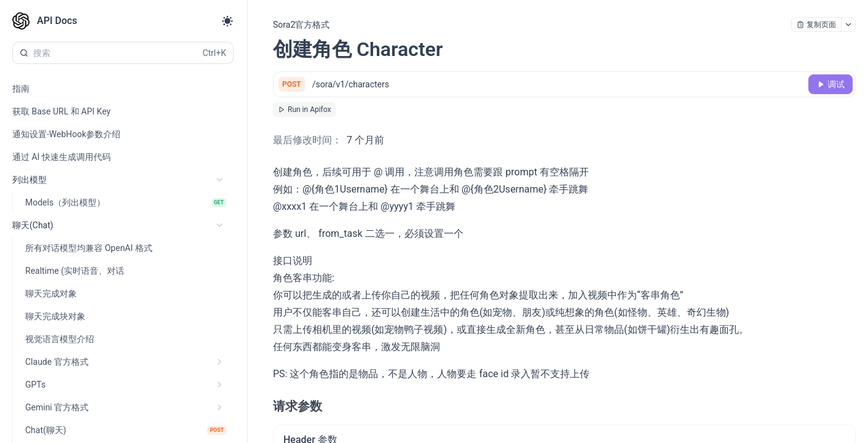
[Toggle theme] (227, 21)
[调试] (831, 84)
